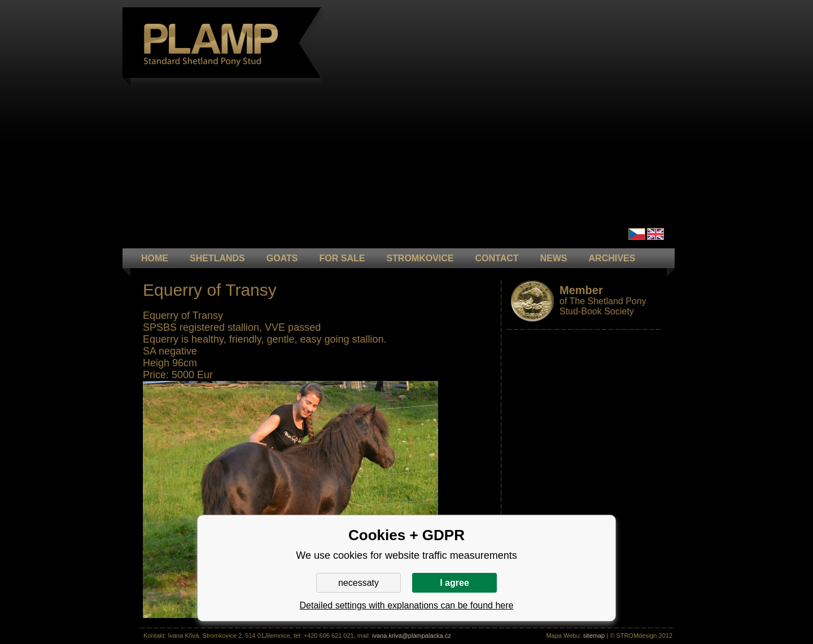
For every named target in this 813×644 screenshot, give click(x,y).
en (655, 234)
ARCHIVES (612, 258)
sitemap (594, 636)
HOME (155, 258)
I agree (454, 583)
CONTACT (497, 258)
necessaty (359, 583)
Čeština (637, 234)
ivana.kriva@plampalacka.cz (412, 636)
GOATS (282, 258)
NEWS (554, 258)
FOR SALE (342, 258)
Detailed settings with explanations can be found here (407, 605)
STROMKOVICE (420, 258)
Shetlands (217, 258)
